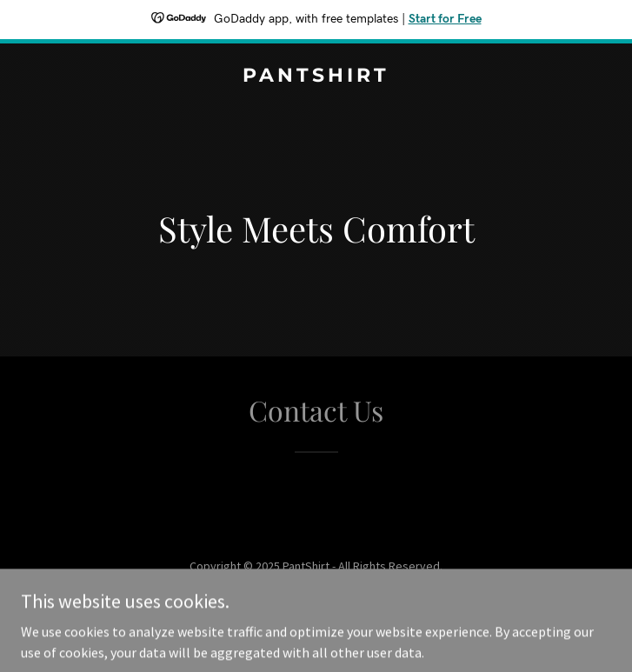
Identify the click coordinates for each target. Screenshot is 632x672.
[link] (316, 77)
